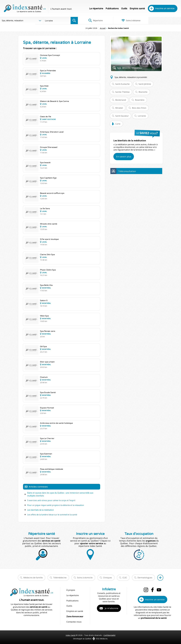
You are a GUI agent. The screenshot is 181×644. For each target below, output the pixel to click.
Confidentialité (109, 634)
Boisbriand (121, 100)
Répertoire (95, 21)
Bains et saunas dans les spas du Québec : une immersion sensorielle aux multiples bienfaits (60, 494)
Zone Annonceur (75, 616)
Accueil (86, 28)
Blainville (143, 92)
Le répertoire (96, 9)
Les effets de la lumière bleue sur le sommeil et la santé (52, 514)
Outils (124, 9)
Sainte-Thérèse (122, 92)
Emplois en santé (75, 611)
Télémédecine (60, 577)
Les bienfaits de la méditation (40, 510)
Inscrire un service (165, 8)
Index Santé (71, 634)
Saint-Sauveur (122, 116)
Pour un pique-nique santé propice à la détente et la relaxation (56, 505)
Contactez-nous (74, 621)
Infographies (164, 21)
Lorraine (142, 116)
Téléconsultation (127, 171)
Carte (118, 124)
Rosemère (140, 100)
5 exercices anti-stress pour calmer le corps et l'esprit (51, 500)
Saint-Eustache (122, 84)
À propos (71, 590)
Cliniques (107, 577)
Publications (112, 9)
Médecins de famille (33, 577)
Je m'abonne (112, 608)
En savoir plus (124, 157)
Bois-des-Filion (139, 108)
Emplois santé (137, 9)
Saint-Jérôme (145, 84)
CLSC (125, 577)
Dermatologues (145, 577)
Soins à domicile (85, 577)
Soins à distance (129, 21)
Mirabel (119, 108)
